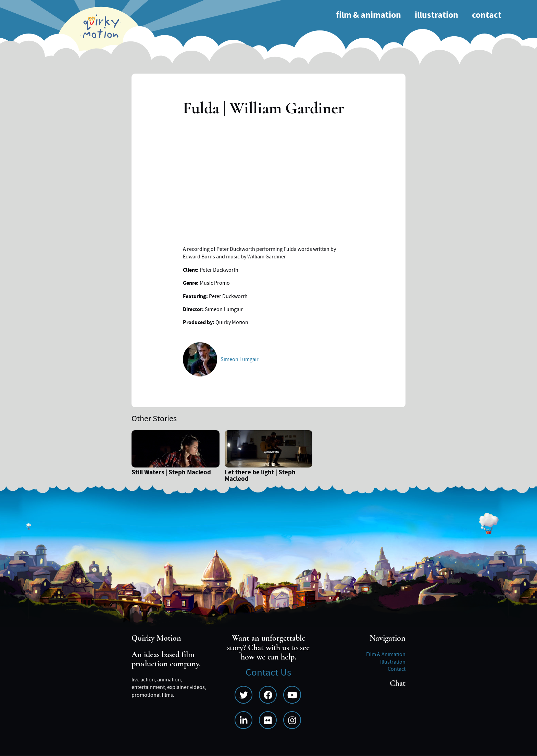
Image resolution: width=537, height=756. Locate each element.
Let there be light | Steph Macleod (260, 476)
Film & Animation (369, 15)
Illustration (436, 15)
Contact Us (268, 673)
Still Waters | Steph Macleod (171, 473)
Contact (487, 15)
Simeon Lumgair (240, 359)
